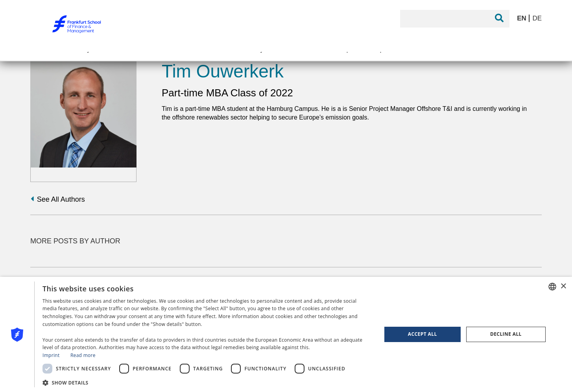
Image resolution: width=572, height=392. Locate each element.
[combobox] (552, 287)
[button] (207, 382)
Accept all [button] (423, 334)
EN (522, 18)
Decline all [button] (506, 334)
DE (537, 18)
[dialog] (286, 334)
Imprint (51, 355)
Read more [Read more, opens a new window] (83, 355)
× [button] (563, 286)
